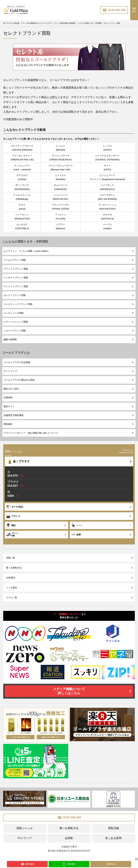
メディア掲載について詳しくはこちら (69, 691)
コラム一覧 (11, 597)
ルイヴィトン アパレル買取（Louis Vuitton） (27, 251)
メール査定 (11, 588)
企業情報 (8, 397)
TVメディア (25, 838)
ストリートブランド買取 (16, 286)
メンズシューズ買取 (14, 313)
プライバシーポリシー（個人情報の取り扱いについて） (31, 433)
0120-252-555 (114, 10)
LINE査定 (11, 578)
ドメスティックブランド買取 (18, 304)
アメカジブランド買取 (15, 260)
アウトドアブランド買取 (16, 269)
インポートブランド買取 (16, 278)
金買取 (69, 838)
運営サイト (9, 406)
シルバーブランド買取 (15, 331)
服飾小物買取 (10, 339)
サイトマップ (10, 371)
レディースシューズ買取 (16, 322)
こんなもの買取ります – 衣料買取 (25, 241)
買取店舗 (113, 828)
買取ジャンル (25, 828)
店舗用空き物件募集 (14, 415)
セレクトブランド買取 (15, 295)
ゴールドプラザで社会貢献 (17, 362)
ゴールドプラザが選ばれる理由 (19, 380)
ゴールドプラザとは (16, 353)
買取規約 (8, 424)
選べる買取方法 (14, 568)
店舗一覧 (10, 558)
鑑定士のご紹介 (11, 389)
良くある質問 (113, 838)
